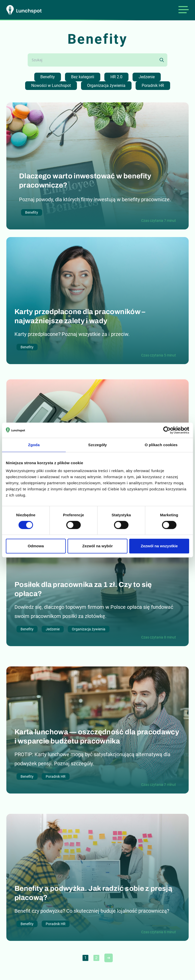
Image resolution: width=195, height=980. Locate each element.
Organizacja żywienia (106, 85)
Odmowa (36, 546)
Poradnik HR (153, 85)
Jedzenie (147, 77)
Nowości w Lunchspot (51, 85)
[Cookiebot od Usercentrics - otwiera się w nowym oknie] (167, 430)
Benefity (48, 77)
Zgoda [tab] (34, 445)
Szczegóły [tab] (97, 445)
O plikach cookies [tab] (161, 445)
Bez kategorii (83, 77)
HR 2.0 (116, 77)
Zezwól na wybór (97, 546)
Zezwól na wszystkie (159, 546)
